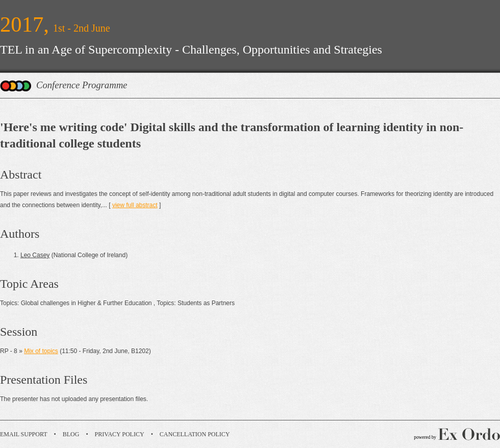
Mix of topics (41, 351)
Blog (71, 434)
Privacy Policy (120, 434)
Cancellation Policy (195, 434)
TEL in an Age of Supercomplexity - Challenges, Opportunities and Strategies (191, 49)
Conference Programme (82, 85)
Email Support (24, 434)
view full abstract (135, 205)
